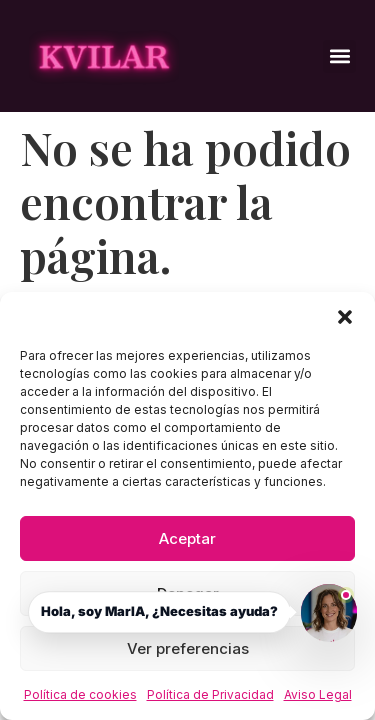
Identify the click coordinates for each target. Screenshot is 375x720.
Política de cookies (80, 694)
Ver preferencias (188, 648)
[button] (345, 317)
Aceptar (187, 538)
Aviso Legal (318, 694)
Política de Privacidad (210, 694)
